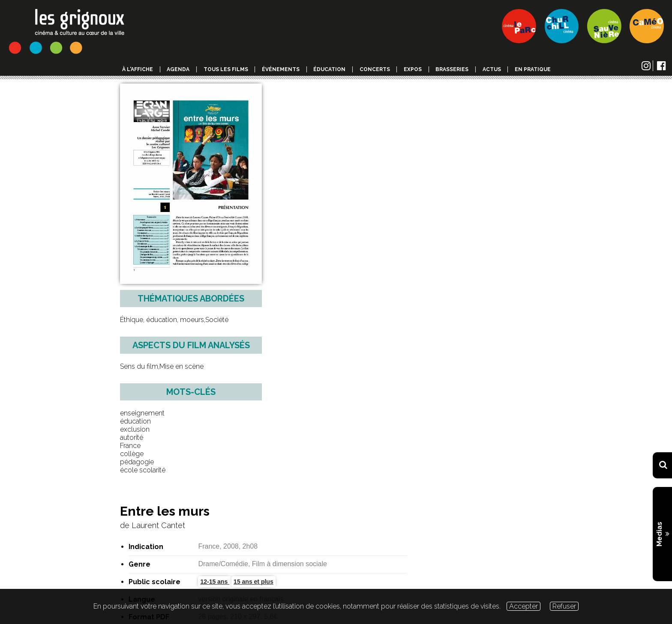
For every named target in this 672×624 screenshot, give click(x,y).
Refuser (564, 606)
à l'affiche (138, 69)
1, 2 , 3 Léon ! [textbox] (269, 507)
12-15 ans (361, 166)
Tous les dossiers (143, 506)
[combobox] (394, 507)
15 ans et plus (400, 166)
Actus (492, 69)
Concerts (375, 69)
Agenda (178, 69)
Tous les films (226, 69)
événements (281, 69)
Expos (413, 69)
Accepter (523, 606)
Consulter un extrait (394, 226)
